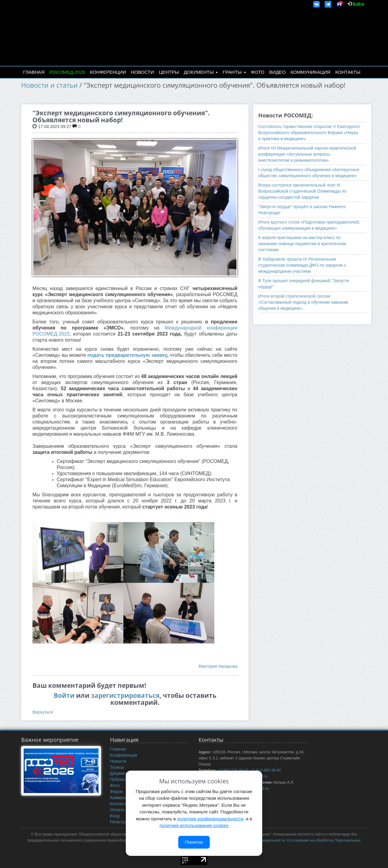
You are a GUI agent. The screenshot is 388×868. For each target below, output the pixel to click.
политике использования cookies (194, 825)
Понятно (194, 842)
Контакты (348, 72)
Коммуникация (311, 72)
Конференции (108, 72)
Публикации (122, 779)
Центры (169, 72)
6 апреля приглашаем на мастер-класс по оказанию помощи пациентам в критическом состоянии (302, 244)
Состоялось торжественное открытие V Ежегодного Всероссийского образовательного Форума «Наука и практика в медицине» (309, 133)
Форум (117, 792)
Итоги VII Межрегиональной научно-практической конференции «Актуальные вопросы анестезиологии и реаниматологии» (307, 154)
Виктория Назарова (218, 666)
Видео (277, 72)
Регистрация (122, 822)
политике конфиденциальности (210, 819)
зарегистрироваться (125, 695)
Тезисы (117, 767)
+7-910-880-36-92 (266, 770)
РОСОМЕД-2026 (67, 72)
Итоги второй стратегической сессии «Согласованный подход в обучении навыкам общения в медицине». (303, 302)
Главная (34, 72)
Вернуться (43, 712)
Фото (258, 72)
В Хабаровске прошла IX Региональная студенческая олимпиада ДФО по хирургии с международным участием (302, 265)
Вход (115, 816)
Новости (142, 72)
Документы (201, 72)
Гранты (234, 72)
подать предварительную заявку (127, 355)
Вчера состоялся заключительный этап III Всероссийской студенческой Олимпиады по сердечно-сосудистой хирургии (302, 191)
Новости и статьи (49, 85)
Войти (359, 4)
